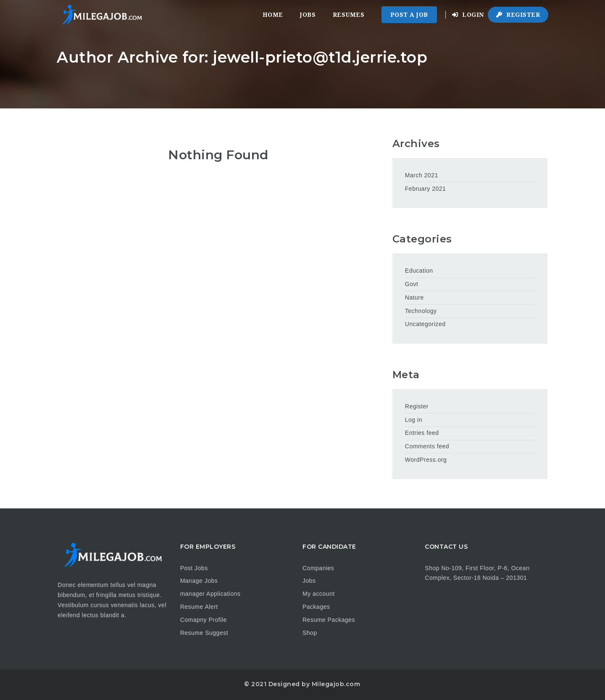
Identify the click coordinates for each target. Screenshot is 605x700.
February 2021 (426, 189)
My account (319, 594)
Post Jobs (194, 568)
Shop (310, 633)
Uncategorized (425, 324)
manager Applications (210, 594)
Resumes (349, 15)
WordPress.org (426, 460)
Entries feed (422, 433)
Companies (318, 568)
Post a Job (409, 15)
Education (419, 271)
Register (518, 15)
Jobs (308, 15)
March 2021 (422, 175)
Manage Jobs (199, 581)
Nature (414, 297)
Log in (414, 420)
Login (468, 15)
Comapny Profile (204, 620)
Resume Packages (329, 620)
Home (273, 15)
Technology (421, 311)
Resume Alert (199, 607)
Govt (412, 284)
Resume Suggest (204, 633)
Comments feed (427, 446)
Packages (316, 607)
